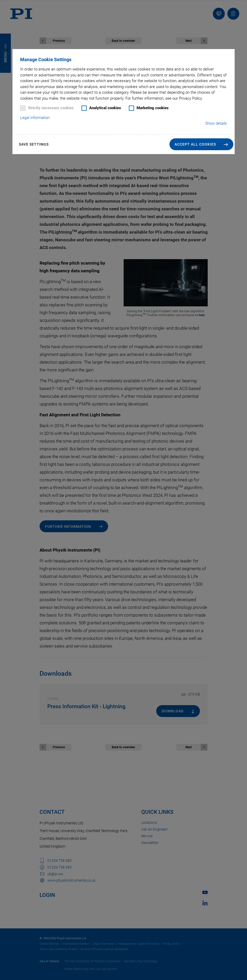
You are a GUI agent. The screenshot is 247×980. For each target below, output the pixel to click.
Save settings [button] (34, 144)
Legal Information (35, 118)
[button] (201, 144)
